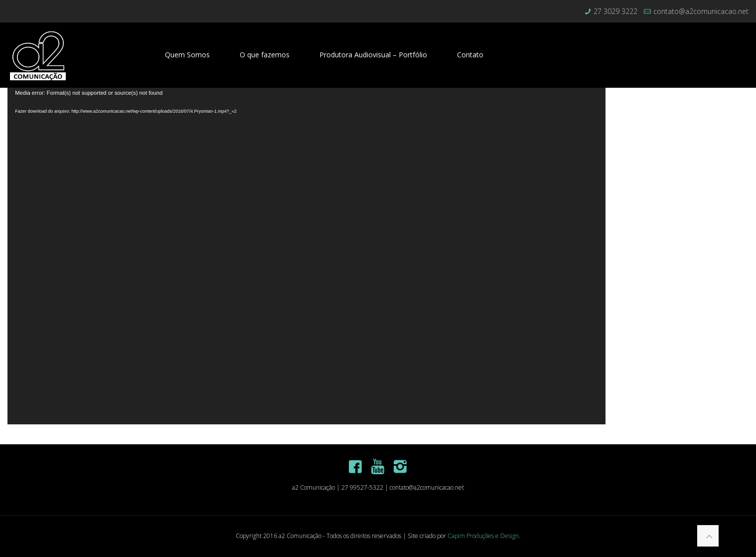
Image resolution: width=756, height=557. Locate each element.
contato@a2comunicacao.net (701, 11)
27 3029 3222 (615, 11)
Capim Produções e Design (483, 536)
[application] (306, 256)
